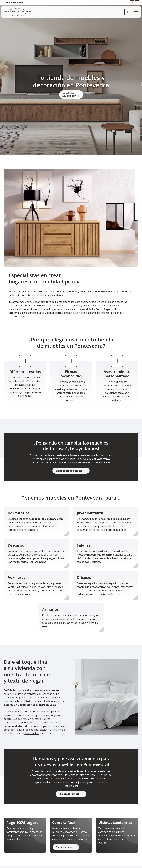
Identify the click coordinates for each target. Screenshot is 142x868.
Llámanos (117, 313)
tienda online (32, 733)
